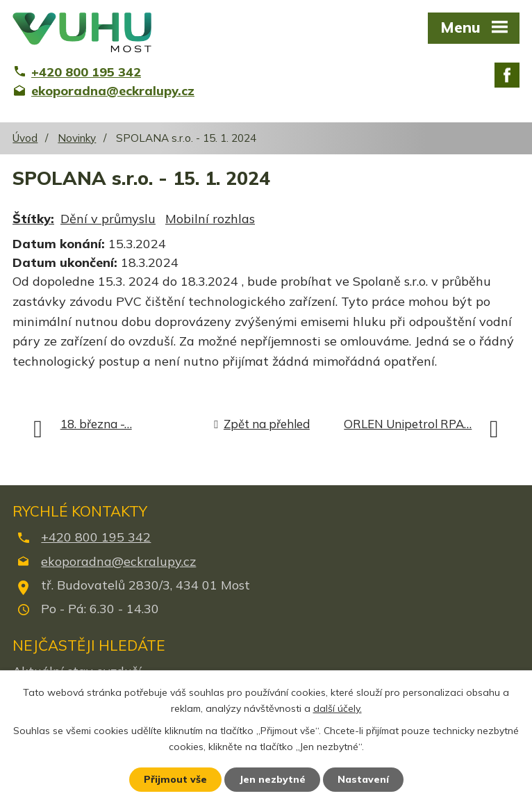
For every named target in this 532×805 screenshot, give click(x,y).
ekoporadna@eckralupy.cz (118, 561)
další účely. (338, 708)
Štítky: (33, 219)
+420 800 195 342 (96, 537)
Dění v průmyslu (108, 219)
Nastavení (363, 779)
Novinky (77, 138)
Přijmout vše (175, 779)
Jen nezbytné (272, 779)
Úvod (25, 138)
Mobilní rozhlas (210, 219)
